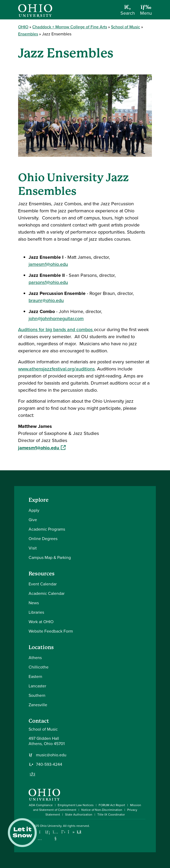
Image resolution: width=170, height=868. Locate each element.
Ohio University (51, 826)
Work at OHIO (41, 622)
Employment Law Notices (76, 805)
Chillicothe (39, 667)
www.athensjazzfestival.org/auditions (56, 369)
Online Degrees (43, 539)
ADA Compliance (41, 805)
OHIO (23, 27)
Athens (35, 658)
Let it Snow (22, 833)
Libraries (36, 612)
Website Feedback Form (51, 631)
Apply (34, 510)
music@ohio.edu (51, 755)
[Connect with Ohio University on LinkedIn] (48, 832)
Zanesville (38, 705)
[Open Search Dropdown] (128, 12)
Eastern (35, 676)
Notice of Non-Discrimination (102, 810)
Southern (37, 695)
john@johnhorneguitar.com (56, 319)
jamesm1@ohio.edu (48, 264)
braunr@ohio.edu (46, 300)
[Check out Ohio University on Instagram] (40, 839)
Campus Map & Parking (50, 557)
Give (33, 520)
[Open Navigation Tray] (146, 12)
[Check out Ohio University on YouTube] (55, 835)
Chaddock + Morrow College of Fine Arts (70, 27)
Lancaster (37, 686)
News (34, 603)
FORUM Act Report (112, 805)
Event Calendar (43, 584)
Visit (33, 548)
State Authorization (79, 815)
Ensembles (28, 34)
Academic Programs (47, 529)
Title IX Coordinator (111, 815)
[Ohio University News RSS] (79, 832)
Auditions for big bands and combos (56, 330)
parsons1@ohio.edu (48, 282)
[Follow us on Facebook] (33, 774)
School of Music (126, 27)
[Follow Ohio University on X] (63, 832)
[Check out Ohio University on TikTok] (71, 832)
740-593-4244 (49, 764)
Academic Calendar (47, 593)
